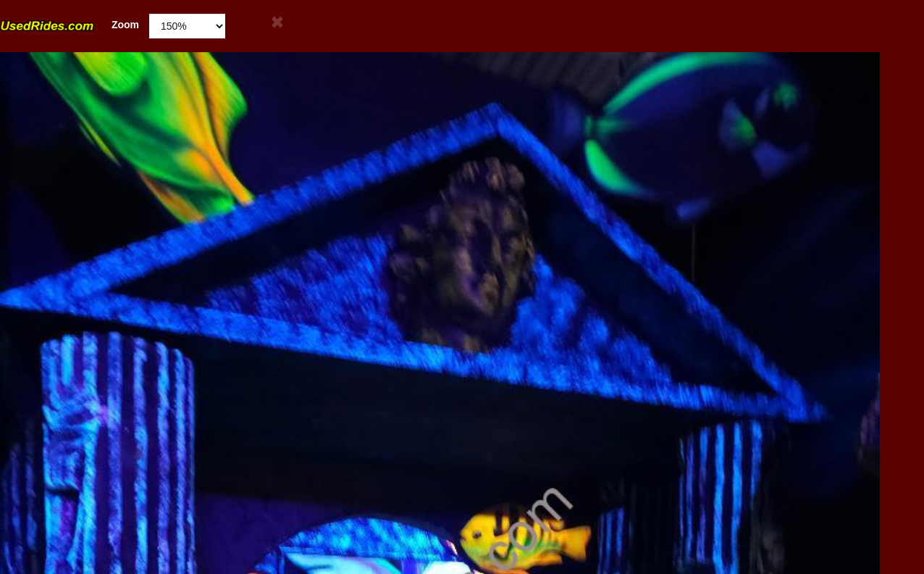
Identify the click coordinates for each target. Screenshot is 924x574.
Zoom (70, 25)
